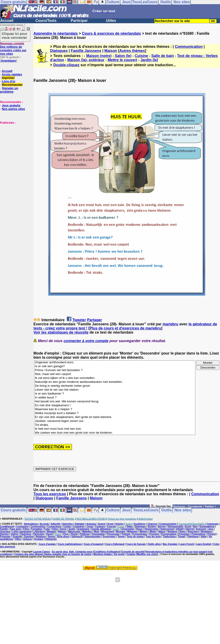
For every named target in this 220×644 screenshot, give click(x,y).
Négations (206, 531)
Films (26, 529)
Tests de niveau (135, 537)
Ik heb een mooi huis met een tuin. (115, 429)
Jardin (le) (149, 60)
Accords (44, 524)
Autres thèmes (132, 51)
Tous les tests (153, 537)
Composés (212, 524)
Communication (189, 47)
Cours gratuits (13, 510)
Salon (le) (123, 56)
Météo (153, 531)
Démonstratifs (175, 526)
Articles (119, 524)
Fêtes (55, 529)
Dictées (152, 526)
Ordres (14, 534)
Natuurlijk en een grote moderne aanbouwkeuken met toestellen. (115, 382)
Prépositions (198, 534)
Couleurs (100, 526)
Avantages (8, 61)
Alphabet (80, 524)
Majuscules (74, 531)
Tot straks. (115, 425)
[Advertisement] (14, 147)
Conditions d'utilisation (107, 552)
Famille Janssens (86, 51)
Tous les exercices (50, 494)
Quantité (17, 537)
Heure (139, 529)
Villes (18, 539)
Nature (162, 531)
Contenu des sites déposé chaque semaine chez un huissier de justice (53, 554)
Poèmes (126, 534)
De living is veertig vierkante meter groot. (115, 386)
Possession (113, 534)
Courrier (111, 526)
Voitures (27, 539)
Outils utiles (154, 544)
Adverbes (68, 524)
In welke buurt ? (115, 398)
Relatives (41, 537)
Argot (110, 524)
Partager (95, 320)
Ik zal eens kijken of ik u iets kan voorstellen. (115, 378)
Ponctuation (98, 534)
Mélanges (132, 531)
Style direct (63, 537)
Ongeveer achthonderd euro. (115, 362)
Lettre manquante (22, 531)
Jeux (126, 510)
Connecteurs (54, 526)
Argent (102, 524)
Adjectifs (56, 524)
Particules (38, 534)
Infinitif (180, 529)
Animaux (91, 524)
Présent (212, 534)
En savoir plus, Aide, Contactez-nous (72, 552)
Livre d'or (9, 81)
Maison (111, 51)
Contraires (79, 526)
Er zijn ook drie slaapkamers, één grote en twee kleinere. (115, 417)
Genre (63, 529)
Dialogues (59, 51)
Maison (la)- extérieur (86, 60)
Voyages (38, 539)
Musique (121, 531)
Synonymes (109, 537)
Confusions (22, 526)
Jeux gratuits (11, 105)
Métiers (144, 531)
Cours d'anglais (47, 544)
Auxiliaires (140, 524)
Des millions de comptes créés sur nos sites (13, 49)
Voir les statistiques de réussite (61, 332)
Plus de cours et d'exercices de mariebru (125, 328)
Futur (47, 529)
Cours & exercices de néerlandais (111, 33)
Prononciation (169, 534)
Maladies (87, 531)
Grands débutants (101, 529)
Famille (4, 529)
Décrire (162, 526)
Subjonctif (77, 537)
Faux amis (16, 529)
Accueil (7, 21)
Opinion (4, 534)
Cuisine (141, 56)
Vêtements (51, 539)
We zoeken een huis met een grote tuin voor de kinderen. (115, 433)
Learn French (187, 544)
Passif (49, 534)
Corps (90, 526)
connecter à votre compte (86, 341)
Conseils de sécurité (133, 552)
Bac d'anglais (170, 544)
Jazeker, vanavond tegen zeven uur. (115, 421)
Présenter (5, 537)
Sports (51, 537)
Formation (37, 529)
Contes (67, 526)
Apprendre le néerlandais (56, 33)
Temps (121, 537)
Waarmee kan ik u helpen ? (115, 409)
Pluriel (74, 534)
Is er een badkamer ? (115, 394)
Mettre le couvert (122, 60)
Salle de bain (163, 56)
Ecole (188, 526)
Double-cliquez (66, 65)
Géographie (128, 529)
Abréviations (31, 524)
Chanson (152, 524)
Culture (113, 510)
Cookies (131, 554)
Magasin (51, 531)
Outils (166, 510)
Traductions (169, 537)
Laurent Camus (42, 552)
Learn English (204, 544)
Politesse (85, 534)
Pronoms (154, 534)
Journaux (5, 531)
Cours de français (136, 544)
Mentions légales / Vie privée (109, 554)
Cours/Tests (46, 21)
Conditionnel (7, 526)
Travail (182, 537)
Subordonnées (93, 537)
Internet (190, 529)
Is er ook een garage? (115, 366)
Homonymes (151, 529)
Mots (97, 531)
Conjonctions (38, 526)
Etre (195, 526)
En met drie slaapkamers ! (115, 405)
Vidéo (204, 537)
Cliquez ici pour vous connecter (15, 35)
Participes (26, 534)
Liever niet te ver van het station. (115, 390)
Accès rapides (12, 74)
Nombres (172, 531)
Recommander (12, 85)
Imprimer (8, 78)
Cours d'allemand (115, 544)
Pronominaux (140, 534)
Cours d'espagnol (94, 544)
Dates (130, 526)
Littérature (39, 531)
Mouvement (108, 531)
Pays (66, 534)
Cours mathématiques (70, 544)
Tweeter (79, 320)
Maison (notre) (99, 56)
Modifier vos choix (147, 554)
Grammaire (83, 529)
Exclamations (207, 526)
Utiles (111, 21)
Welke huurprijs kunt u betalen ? (115, 413)
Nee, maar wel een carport (115, 374)
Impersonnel (167, 529)
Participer (79, 21)
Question (29, 537)
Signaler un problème (9, 90)
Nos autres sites (13, 109)
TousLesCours (146, 510)
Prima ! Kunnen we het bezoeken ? (115, 370)
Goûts (72, 529)
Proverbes (184, 534)
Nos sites (183, 510)
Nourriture (193, 531)
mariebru (170, 324)
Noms (182, 531)
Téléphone (193, 537)
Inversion (201, 529)
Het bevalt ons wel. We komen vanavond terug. (115, 402)
